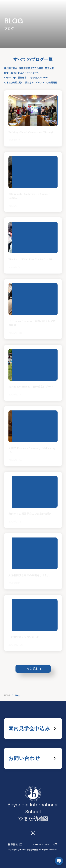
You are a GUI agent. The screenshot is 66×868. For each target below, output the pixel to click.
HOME (7, 695)
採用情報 (13, 845)
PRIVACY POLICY (44, 845)
